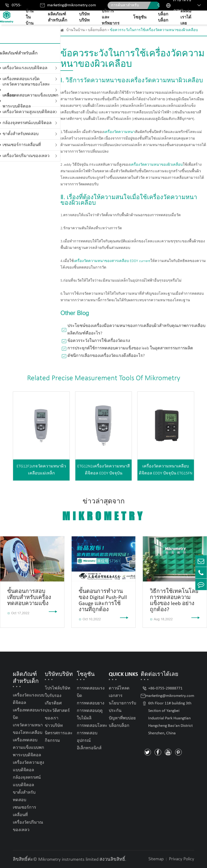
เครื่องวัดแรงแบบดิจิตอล (25, 68)
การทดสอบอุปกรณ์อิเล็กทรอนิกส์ (89, 741)
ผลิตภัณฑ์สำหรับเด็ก (58, 17)
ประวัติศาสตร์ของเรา (57, 715)
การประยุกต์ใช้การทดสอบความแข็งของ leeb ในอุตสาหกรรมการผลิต (130, 348)
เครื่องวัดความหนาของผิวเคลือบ (156, 165)
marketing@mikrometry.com (72, 5)
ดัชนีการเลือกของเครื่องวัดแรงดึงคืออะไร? (106, 356)
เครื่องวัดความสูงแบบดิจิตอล (29, 112)
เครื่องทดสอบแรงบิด (29, 714)
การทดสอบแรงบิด (91, 692)
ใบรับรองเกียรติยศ (53, 700)
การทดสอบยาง (91, 703)
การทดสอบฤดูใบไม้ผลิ (90, 715)
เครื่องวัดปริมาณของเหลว (26, 156)
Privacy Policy (182, 859)
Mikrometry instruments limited (68, 860)
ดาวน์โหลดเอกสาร (119, 692)
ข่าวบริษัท (54, 726)
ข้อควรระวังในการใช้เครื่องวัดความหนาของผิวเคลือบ (154, 30)
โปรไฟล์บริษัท (58, 688)
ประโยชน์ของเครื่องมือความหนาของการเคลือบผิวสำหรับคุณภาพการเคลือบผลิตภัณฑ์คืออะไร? (136, 330)
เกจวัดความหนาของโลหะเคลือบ (28, 729)
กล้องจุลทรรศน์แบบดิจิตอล (27, 123)
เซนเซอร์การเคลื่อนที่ (22, 145)
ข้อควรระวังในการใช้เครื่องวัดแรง (99, 341)
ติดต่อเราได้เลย (186, 17)
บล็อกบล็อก (163, 17)
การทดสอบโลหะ (92, 726)
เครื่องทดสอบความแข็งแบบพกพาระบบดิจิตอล (30, 101)
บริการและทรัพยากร (111, 17)
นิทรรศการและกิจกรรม (59, 737)
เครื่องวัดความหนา (119, 132)
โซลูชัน (140, 17)
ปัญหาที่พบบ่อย (122, 718)
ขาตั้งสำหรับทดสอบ (21, 134)
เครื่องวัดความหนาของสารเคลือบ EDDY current (112, 261)
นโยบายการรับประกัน (122, 707)
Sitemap (156, 859)
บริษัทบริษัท (84, 17)
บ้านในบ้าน (30, 17)
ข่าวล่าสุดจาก (104, 510)
